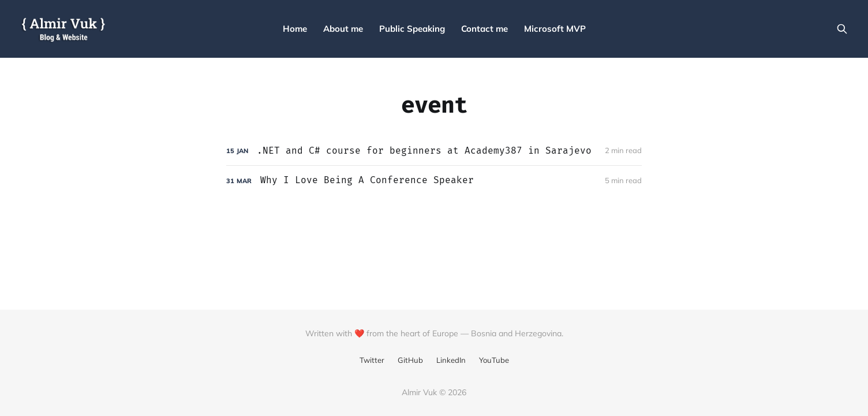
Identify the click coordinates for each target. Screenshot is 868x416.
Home (295, 29)
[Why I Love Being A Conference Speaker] (434, 181)
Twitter (372, 360)
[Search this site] (842, 29)
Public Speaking (412, 29)
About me (343, 29)
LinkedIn (451, 360)
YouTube (494, 360)
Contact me (484, 29)
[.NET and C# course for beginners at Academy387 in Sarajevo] (434, 151)
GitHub (410, 360)
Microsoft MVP (555, 29)
